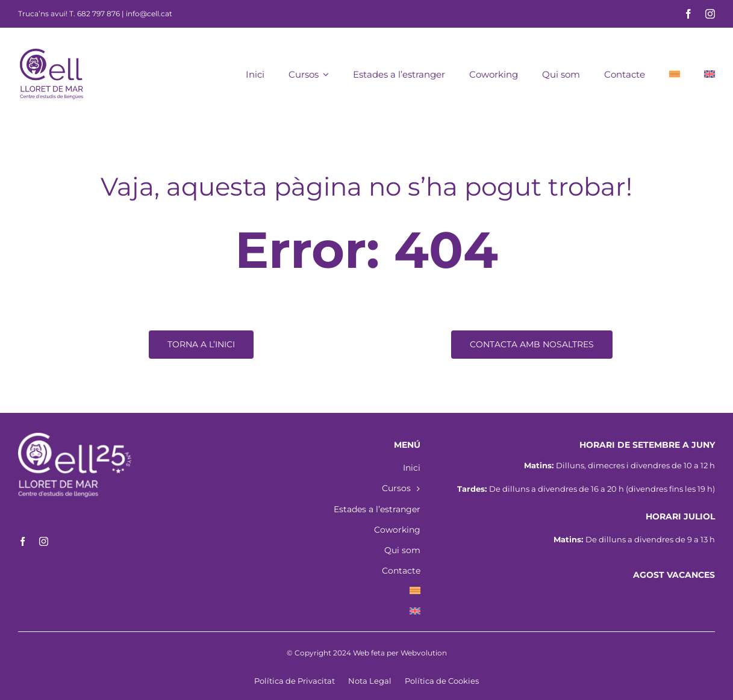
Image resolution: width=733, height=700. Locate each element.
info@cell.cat (149, 14)
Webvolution (424, 653)
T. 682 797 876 (95, 14)
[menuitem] (675, 73)
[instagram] (710, 14)
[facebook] (688, 14)
